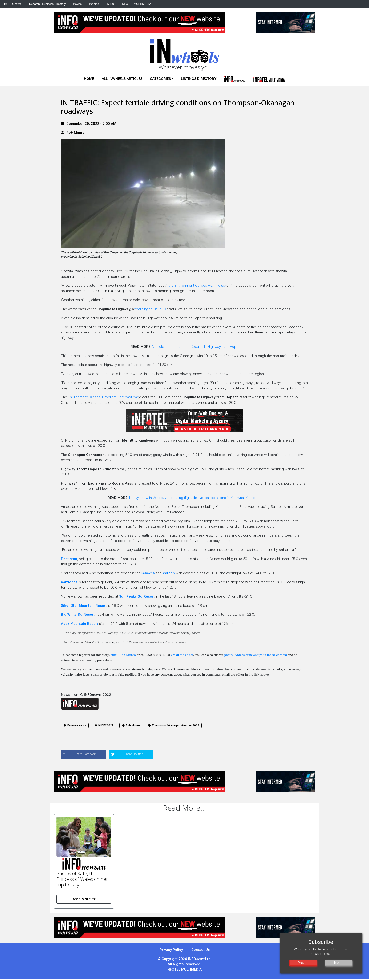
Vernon (169, 573)
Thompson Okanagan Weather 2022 (174, 725)
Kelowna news (75, 725)
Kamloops (70, 582)
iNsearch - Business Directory (47, 4)
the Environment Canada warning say (198, 286)
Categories (160, 79)
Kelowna (148, 573)
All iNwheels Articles (122, 79)
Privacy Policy (171, 950)
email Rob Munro (123, 655)
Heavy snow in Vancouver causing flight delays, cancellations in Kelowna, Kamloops (195, 498)
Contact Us (201, 950)
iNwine (77, 4)
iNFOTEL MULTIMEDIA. (184, 969)
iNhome (94, 4)
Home (89, 79)
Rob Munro (76, 133)
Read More (84, 899)
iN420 (110, 4)
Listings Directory (199, 79)
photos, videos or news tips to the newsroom (256, 655)
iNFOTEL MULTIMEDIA (136, 4)
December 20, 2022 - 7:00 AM (89, 124)
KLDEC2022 (104, 725)
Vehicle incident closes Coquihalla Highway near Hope (195, 347)
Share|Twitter (134, 754)
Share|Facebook (85, 754)
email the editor (182, 655)
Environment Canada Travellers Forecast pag (103, 397)
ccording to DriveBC (150, 309)
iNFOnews (12, 4)
